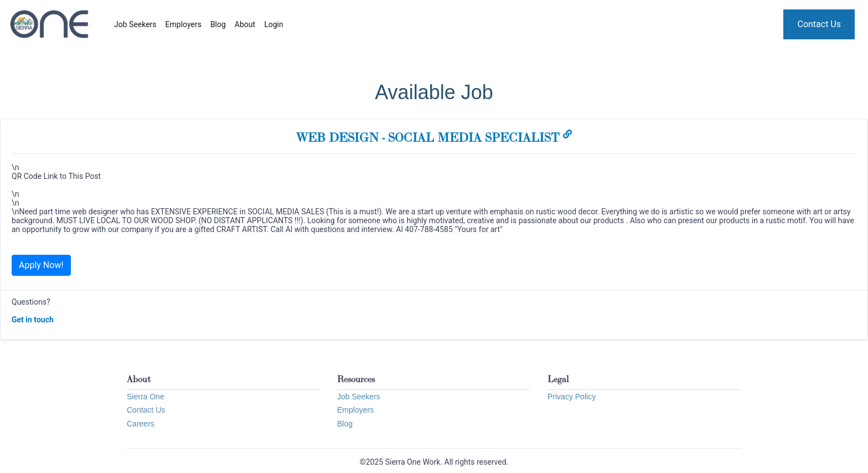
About (245, 24)
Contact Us (819, 24)
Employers (184, 24)
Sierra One (146, 397)
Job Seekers (135, 24)
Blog (218, 24)
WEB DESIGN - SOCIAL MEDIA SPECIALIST (434, 137)
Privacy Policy (572, 397)
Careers (141, 424)
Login (274, 24)
